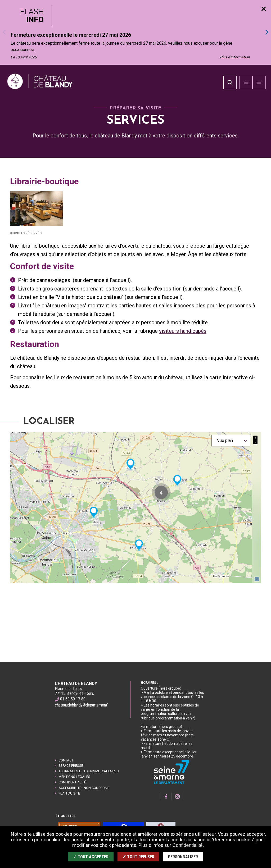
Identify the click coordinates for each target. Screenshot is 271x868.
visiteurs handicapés (183, 354)
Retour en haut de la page (258, 662)
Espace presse (71, 766)
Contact (66, 760)
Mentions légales (74, 777)
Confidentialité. (188, 845)
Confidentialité (72, 782)
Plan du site (69, 793)
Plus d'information (235, 57)
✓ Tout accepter (91, 857)
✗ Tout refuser (138, 857)
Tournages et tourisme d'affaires (89, 771)
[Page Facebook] (166, 797)
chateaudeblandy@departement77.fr (85, 705)
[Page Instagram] (178, 797)
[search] (230, 94)
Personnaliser (183, 857)
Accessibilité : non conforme (84, 788)
